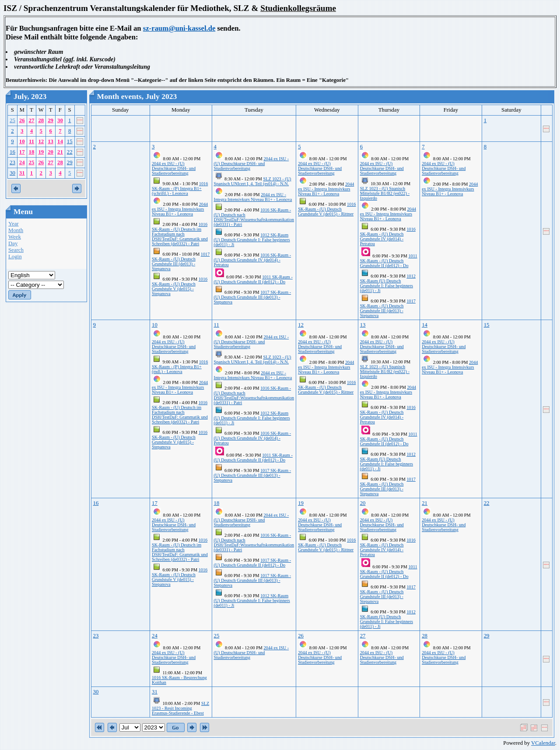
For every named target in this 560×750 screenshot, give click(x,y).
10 (22, 141)
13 (51, 141)
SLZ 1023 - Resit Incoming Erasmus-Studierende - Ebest (180, 708)
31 (22, 173)
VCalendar (543, 743)
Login (15, 257)
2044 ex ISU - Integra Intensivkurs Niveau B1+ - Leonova (180, 209)
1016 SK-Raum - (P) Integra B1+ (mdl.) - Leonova (180, 367)
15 (70, 141)
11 (31, 141)
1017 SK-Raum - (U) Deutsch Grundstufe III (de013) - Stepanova (181, 261)
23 (12, 162)
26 (22, 120)
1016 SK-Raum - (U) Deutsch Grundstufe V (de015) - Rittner (327, 209)
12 (41, 141)
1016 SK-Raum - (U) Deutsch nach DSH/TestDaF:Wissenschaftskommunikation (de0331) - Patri (254, 217)
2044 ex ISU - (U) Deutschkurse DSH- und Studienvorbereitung (174, 168)
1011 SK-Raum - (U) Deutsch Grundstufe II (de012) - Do (253, 279)
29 (51, 120)
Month (16, 230)
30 (60, 120)
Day (13, 243)
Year (14, 224)
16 (12, 152)
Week (15, 237)
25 (12, 120)
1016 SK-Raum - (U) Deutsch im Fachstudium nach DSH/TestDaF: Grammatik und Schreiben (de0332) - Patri (180, 234)
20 (51, 152)
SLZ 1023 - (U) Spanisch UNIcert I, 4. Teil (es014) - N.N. (253, 181)
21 (60, 152)
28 (41, 120)
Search (16, 250)
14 (60, 141)
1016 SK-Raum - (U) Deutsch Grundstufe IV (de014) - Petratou (253, 260)
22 (70, 152)
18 (32, 152)
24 (22, 162)
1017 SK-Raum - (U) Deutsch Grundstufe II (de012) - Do (253, 563)
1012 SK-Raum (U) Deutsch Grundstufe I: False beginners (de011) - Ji (252, 240)
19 (41, 152)
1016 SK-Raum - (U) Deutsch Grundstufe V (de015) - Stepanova (180, 286)
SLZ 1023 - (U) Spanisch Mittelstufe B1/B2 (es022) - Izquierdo (385, 193)
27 (32, 120)
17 (22, 152)
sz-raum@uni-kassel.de (179, 28)
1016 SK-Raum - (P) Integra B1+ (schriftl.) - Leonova (180, 188)
